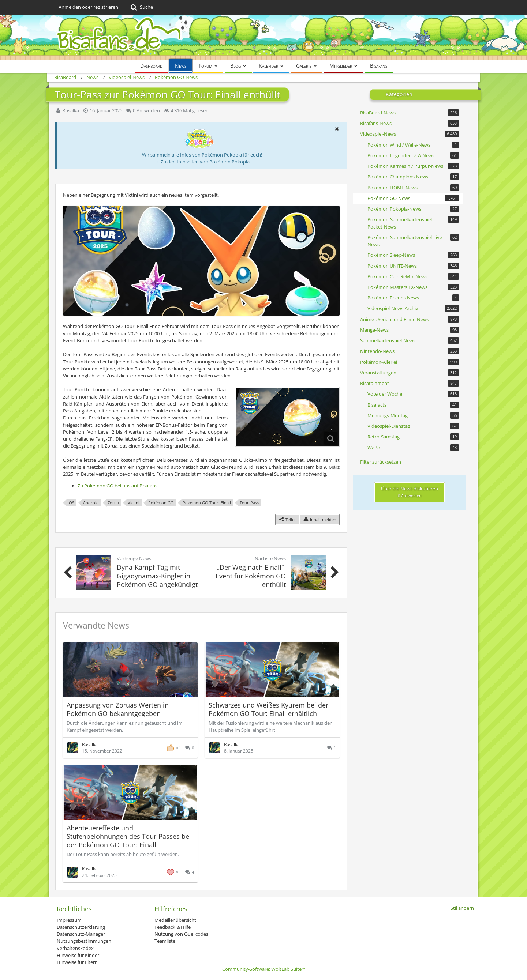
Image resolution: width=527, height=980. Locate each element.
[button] (337, 129)
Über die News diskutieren (410, 492)
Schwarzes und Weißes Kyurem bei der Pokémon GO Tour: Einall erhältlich (268, 709)
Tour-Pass (249, 503)
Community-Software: (264, 969)
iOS (71, 503)
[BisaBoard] (263, 37)
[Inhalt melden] (320, 519)
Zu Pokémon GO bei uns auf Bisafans (117, 486)
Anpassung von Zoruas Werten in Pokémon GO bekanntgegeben (118, 709)
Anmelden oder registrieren (88, 7)
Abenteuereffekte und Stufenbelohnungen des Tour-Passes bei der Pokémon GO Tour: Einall (129, 836)
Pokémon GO (161, 503)
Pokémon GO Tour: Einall (207, 503)
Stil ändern (462, 908)
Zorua (113, 503)
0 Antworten (146, 110)
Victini (134, 503)
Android (91, 503)
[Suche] (141, 7)
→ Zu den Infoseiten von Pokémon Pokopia (202, 162)
